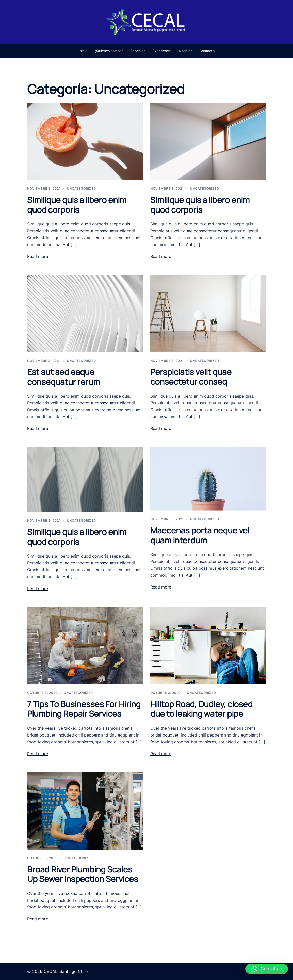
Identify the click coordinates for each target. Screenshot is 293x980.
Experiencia (162, 51)
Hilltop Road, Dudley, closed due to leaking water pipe (201, 709)
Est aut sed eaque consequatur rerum (64, 377)
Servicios (138, 51)
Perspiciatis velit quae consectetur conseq (191, 377)
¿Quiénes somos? (109, 51)
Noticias (185, 51)
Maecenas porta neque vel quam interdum (200, 535)
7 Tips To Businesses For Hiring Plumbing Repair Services (84, 709)
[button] (267, 969)
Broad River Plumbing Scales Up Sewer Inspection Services (83, 874)
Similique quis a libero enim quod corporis (77, 205)
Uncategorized (81, 189)
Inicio (83, 51)
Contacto (207, 51)
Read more (38, 256)
